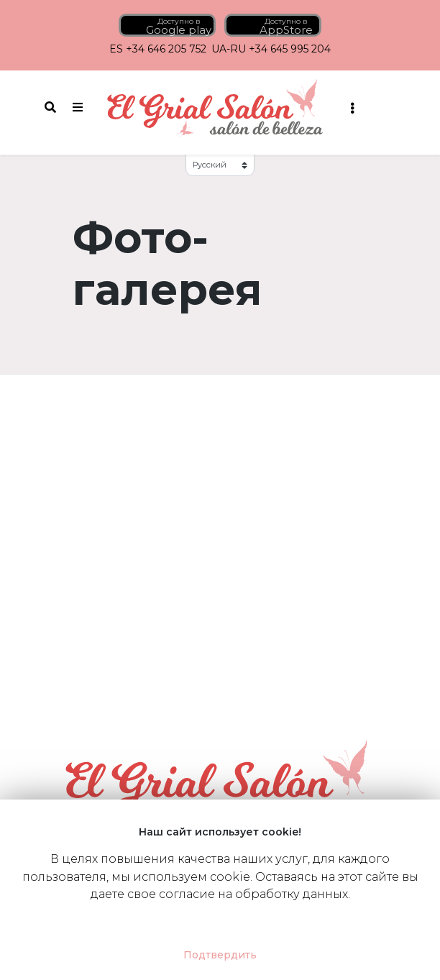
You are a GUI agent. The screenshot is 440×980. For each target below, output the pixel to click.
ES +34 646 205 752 (158, 49)
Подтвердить (220, 955)
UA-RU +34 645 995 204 (271, 49)
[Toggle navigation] (352, 108)
